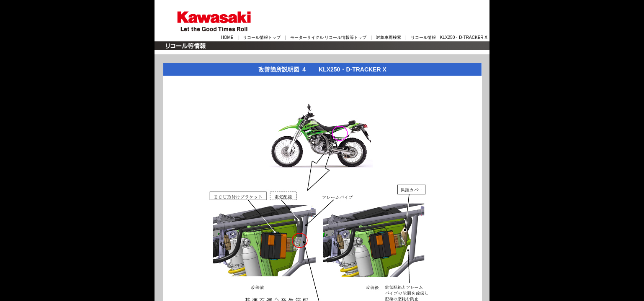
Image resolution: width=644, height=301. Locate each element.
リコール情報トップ (262, 37)
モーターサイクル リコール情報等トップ (328, 37)
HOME (227, 37)
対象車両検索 (389, 37)
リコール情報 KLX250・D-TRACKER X (449, 37)
